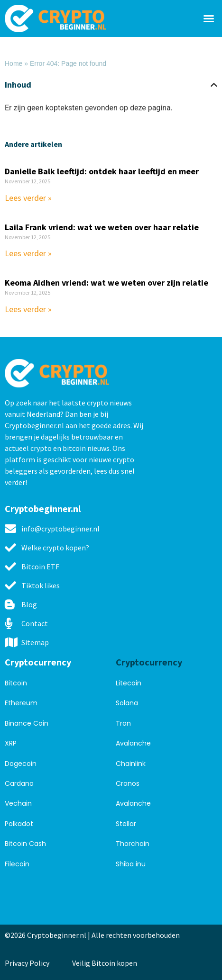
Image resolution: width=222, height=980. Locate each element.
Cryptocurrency (38, 662)
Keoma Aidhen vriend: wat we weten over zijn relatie (106, 283)
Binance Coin (27, 723)
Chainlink (131, 764)
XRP (11, 743)
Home (14, 63)
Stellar (126, 824)
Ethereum (21, 703)
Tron (123, 723)
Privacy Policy (27, 963)
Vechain (18, 803)
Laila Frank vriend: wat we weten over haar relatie (102, 227)
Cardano (19, 783)
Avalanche (133, 743)
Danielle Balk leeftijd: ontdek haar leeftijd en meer (102, 171)
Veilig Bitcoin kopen (106, 963)
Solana (127, 703)
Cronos (128, 783)
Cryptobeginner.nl (43, 508)
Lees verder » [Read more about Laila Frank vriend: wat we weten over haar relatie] (28, 253)
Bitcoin (16, 683)
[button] (209, 18)
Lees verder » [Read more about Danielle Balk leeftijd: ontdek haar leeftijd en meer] (28, 198)
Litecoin (129, 683)
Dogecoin (21, 764)
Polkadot (19, 824)
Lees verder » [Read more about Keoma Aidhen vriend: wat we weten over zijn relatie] (28, 309)
